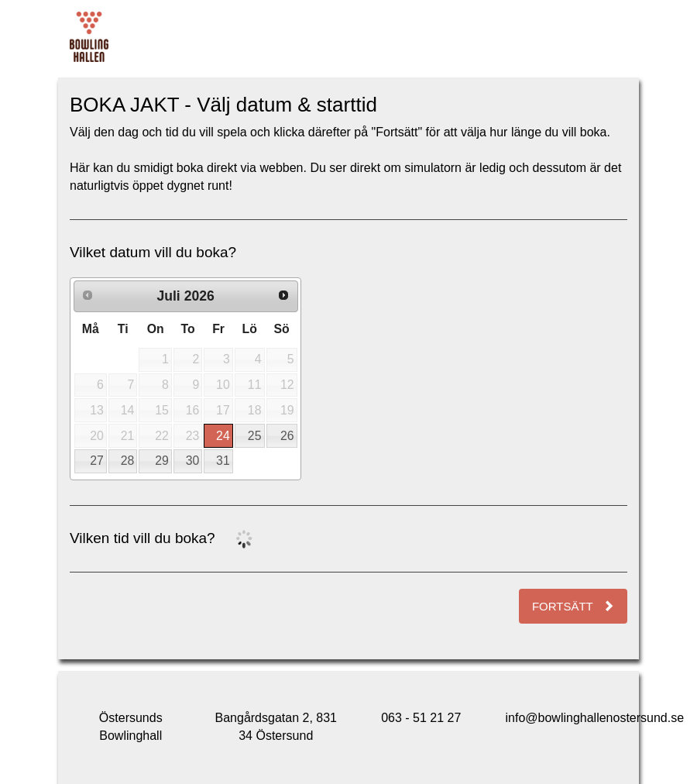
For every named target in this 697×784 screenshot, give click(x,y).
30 (193, 461)
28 (128, 461)
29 (162, 461)
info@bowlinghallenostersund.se (595, 718)
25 (255, 436)
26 (287, 436)
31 (223, 461)
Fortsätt (573, 606)
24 (223, 436)
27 (97, 461)
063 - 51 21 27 (421, 718)
